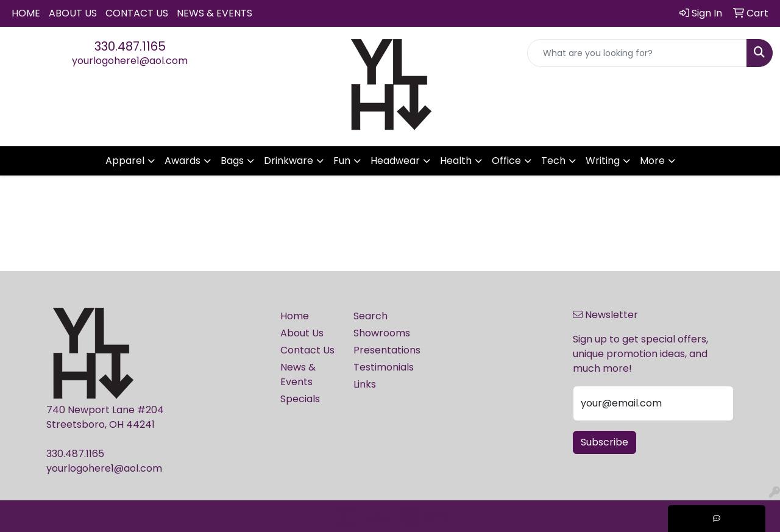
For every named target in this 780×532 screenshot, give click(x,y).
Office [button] (506, 161)
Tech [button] (553, 161)
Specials (300, 399)
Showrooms (382, 333)
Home (26, 13)
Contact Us (137, 13)
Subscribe (604, 442)
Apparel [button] (125, 161)
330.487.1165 (130, 46)
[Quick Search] (637, 53)
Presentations (383, 350)
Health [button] (456, 161)
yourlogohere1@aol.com (130, 61)
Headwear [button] (395, 161)
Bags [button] (232, 161)
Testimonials (383, 367)
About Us (73, 13)
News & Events (214, 13)
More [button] (652, 161)
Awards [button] (183, 161)
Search (370, 316)
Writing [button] (603, 161)
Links (365, 384)
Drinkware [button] (289, 161)
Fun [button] (342, 161)
